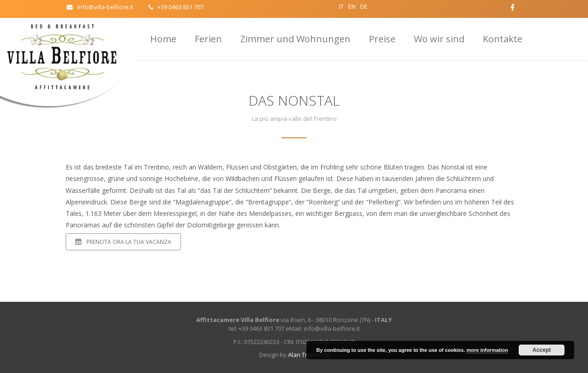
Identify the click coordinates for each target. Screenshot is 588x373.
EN (352, 6)
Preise (382, 39)
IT (341, 6)
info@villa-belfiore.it (100, 7)
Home (163, 39)
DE (364, 6)
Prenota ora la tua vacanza (123, 242)
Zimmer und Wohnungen (295, 39)
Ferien (208, 39)
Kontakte (503, 39)
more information (487, 350)
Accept (542, 350)
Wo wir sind (439, 39)
